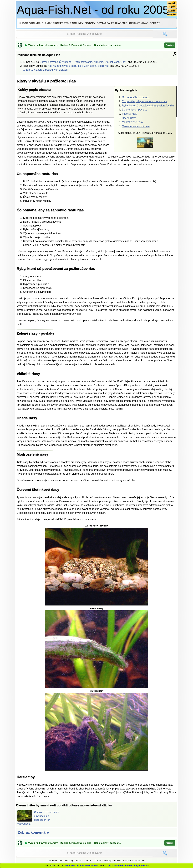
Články (47, 23)
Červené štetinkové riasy (136, 126)
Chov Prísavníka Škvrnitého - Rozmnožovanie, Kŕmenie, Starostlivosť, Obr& (83, 62)
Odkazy (155, 23)
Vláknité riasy (130, 114)
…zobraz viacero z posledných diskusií (45, 70)
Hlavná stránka (30, 23)
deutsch (172, 3)
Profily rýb (61, 23)
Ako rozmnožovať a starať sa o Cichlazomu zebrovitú (78, 66)
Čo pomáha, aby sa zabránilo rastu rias (144, 101)
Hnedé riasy (129, 118)
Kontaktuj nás (138, 23)
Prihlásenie (119, 23)
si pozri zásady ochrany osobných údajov (127, 865)
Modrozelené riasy (133, 122)
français (172, 11)
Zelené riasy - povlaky (135, 110)
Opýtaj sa (103, 23)
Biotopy (90, 23)
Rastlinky (77, 23)
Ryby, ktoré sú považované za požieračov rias (148, 106)
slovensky (172, 15)
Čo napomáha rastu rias (136, 97)
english (172, 7)
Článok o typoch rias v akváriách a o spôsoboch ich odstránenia (38, 818)
